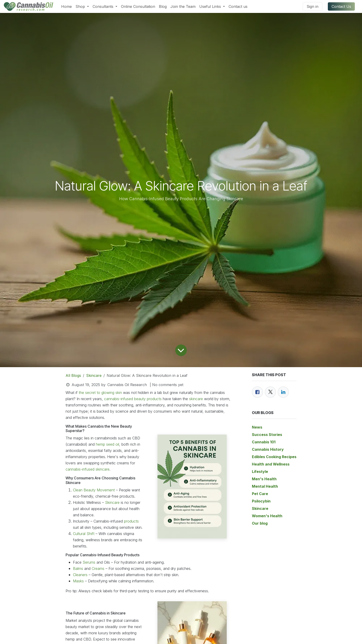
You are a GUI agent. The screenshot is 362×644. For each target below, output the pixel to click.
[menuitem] (66, 6)
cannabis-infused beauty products (133, 399)
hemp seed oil (107, 444)
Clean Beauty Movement (94, 490)
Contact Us (341, 6)
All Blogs (73, 375)
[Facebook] (257, 392)
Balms (79, 568)
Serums (89, 562)
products (131, 521)
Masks (78, 581)
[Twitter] (270, 392)
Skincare (94, 375)
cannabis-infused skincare (87, 469)
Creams (98, 568)
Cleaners (81, 575)
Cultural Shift (84, 534)
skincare (196, 399)
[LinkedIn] (283, 392)
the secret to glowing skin (100, 393)
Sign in (312, 6)
